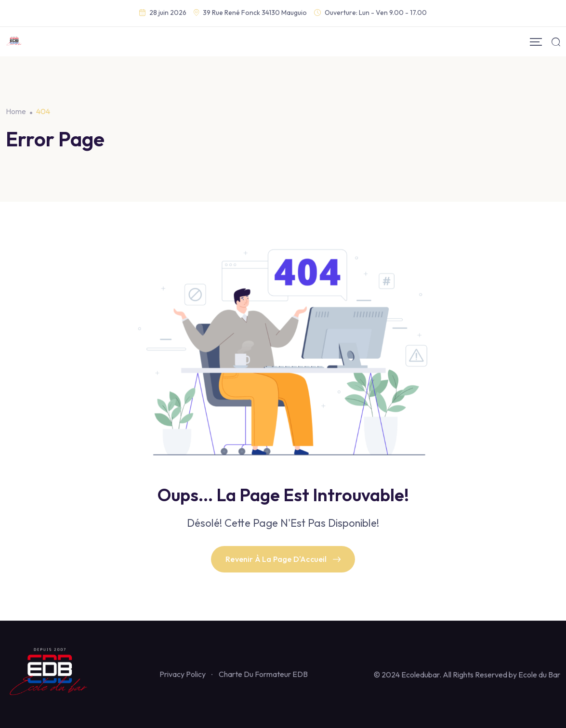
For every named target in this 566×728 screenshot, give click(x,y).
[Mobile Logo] (14, 42)
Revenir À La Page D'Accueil (283, 559)
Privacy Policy (183, 674)
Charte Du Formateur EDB (263, 674)
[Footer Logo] (50, 673)
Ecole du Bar (539, 675)
